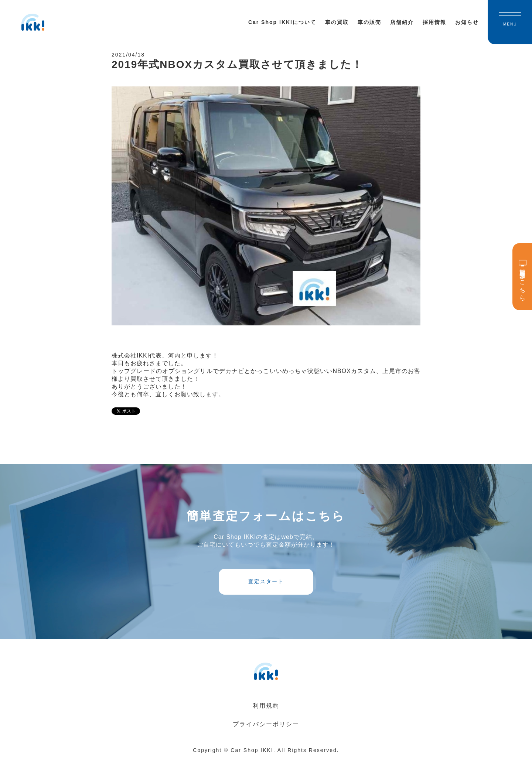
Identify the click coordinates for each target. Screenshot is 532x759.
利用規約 (266, 706)
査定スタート (266, 581)
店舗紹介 (402, 22)
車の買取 (337, 22)
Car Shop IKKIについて (282, 22)
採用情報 (434, 22)
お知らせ (467, 22)
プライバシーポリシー (266, 724)
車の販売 (369, 22)
